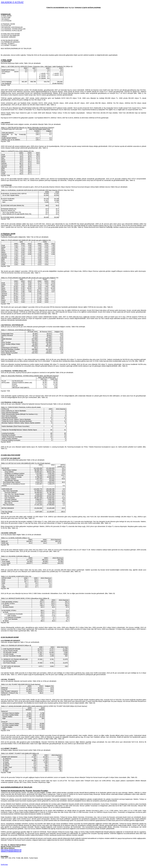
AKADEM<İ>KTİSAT (12, 2)
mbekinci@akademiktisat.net (11, 851)
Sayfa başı (4, 865)
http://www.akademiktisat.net (11, 850)
